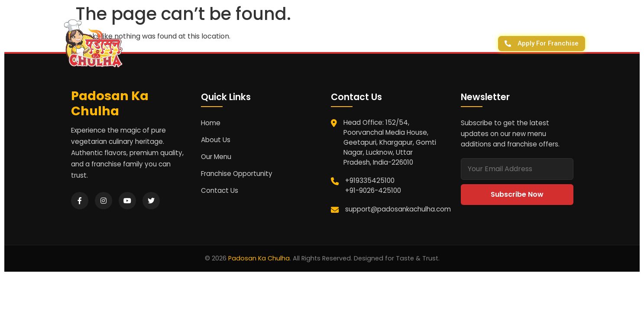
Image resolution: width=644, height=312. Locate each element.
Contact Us (327, 43)
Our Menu (216, 157)
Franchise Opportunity (237, 174)
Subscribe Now (517, 194)
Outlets (430, 43)
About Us (273, 43)
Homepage (220, 43)
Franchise (382, 43)
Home (211, 123)
